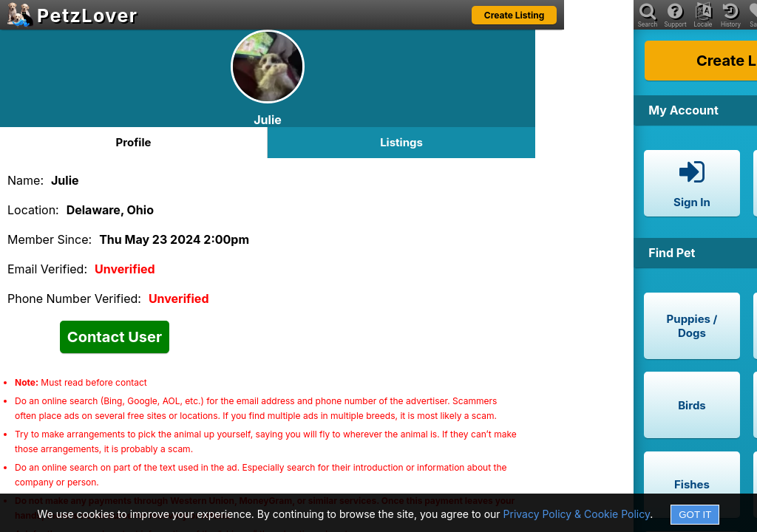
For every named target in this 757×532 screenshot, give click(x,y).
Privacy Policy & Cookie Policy (577, 514)
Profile (134, 142)
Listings (401, 142)
